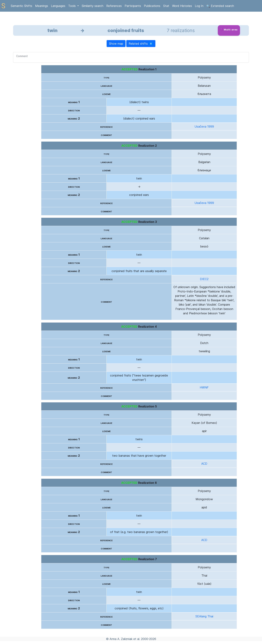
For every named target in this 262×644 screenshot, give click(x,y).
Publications (152, 6)
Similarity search (93, 6)
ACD (204, 464)
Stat (166, 6)
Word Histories (182, 6)
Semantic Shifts (21, 6)
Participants (133, 6)
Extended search (220, 6)
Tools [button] (72, 6)
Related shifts (141, 44)
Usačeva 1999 (204, 126)
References (114, 6)
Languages (58, 6)
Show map (116, 44)
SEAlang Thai (204, 616)
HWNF (204, 387)
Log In (199, 6)
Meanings (42, 6)
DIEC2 (204, 279)
